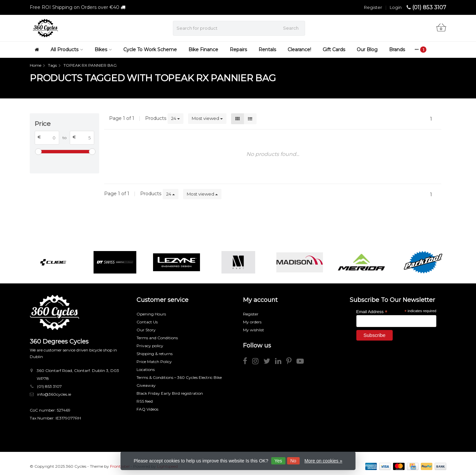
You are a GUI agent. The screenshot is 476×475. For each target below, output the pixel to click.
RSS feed (145, 401)
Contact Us (147, 322)
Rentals (267, 50)
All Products (67, 50)
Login (396, 7)
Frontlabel (120, 466)
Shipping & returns (155, 354)
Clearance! (299, 50)
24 (176, 118)
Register (373, 7)
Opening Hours (151, 314)
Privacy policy (150, 346)
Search (291, 28)
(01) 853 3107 (429, 7)
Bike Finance (203, 50)
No (293, 461)
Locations (146, 369)
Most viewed (207, 118)
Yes (278, 461)
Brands (397, 50)
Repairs (238, 50)
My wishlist (254, 330)
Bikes (103, 50)
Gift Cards (334, 50)
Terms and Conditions (157, 338)
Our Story (146, 330)
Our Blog (367, 50)
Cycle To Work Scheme (150, 50)
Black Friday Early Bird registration (170, 393)
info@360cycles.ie (54, 394)
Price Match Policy (154, 362)
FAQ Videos (147, 409)
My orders (252, 322)
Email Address (372, 311)
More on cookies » (323, 461)
